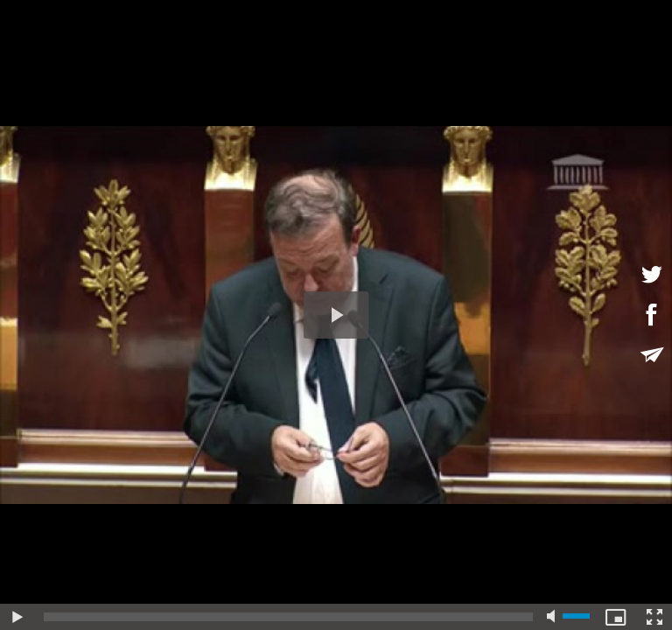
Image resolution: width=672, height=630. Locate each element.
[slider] (288, 617)
